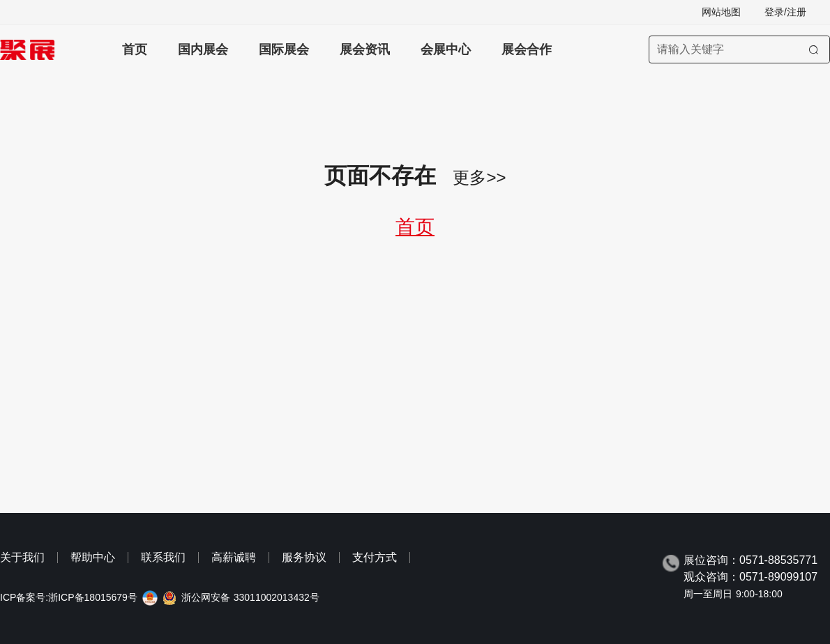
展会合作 (527, 49)
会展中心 (446, 49)
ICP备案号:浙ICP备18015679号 (69, 598)
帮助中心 (93, 557)
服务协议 (304, 557)
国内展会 (203, 49)
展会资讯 (365, 49)
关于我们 (22, 557)
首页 (135, 49)
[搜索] (814, 49)
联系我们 (163, 557)
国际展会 (284, 49)
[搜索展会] (739, 49)
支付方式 (375, 557)
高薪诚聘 (234, 557)
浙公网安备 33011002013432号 (250, 598)
